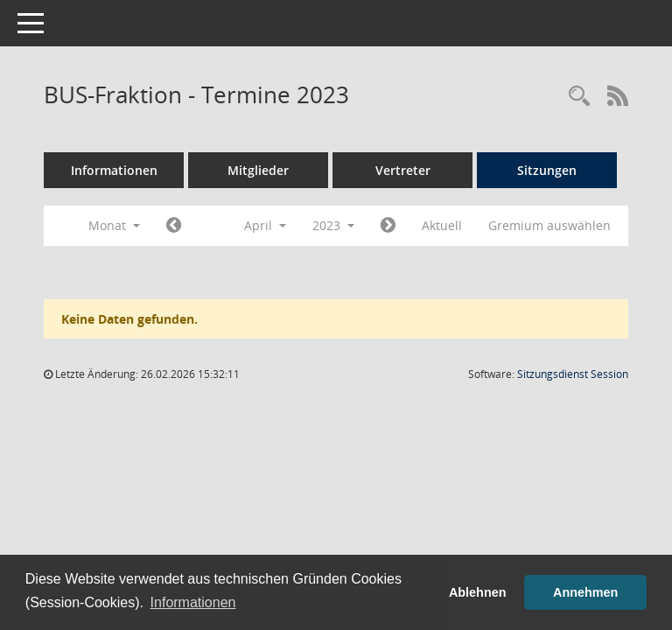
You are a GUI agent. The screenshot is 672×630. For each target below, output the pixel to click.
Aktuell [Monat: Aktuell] (442, 225)
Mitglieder (258, 170)
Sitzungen (547, 170)
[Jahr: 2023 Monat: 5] (388, 226)
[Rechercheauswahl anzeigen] (579, 97)
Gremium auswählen (549, 225)
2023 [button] (333, 225)
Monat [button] (114, 225)
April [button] (265, 225)
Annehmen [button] (585, 592)
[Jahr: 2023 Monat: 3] (174, 226)
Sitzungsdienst (573, 374)
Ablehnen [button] (478, 592)
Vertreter (403, 170)
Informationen (114, 170)
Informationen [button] (193, 602)
